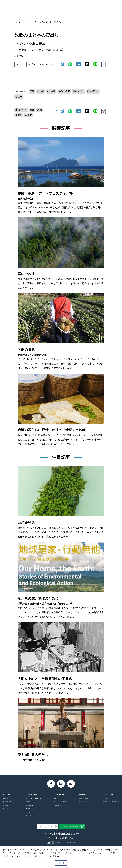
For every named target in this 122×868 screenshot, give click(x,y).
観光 (33, 115)
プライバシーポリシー (110, 804)
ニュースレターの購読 (60, 807)
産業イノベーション (32, 811)
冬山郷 (41, 95)
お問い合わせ (58, 811)
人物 (41, 115)
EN (24, 64)
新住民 (19, 101)
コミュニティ (32, 22)
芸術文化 (29, 807)
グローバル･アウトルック (34, 804)
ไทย (36, 64)
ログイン (56, 804)
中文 (18, 64)
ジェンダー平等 (8, 814)
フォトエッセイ (31, 821)
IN (30, 64)
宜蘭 (32, 95)
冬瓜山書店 (67, 95)
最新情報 (6, 811)
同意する (61, 863)
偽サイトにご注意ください (111, 807)
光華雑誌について (84, 804)
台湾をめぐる (30, 814)
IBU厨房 (53, 95)
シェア (54, 66)
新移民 (30, 120)
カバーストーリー (8, 804)
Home (17, 22)
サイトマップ (83, 807)
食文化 (19, 120)
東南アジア (82, 95)
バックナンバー (8, 807)
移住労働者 (97, 95)
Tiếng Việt (21, 69)
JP (84, 9)
